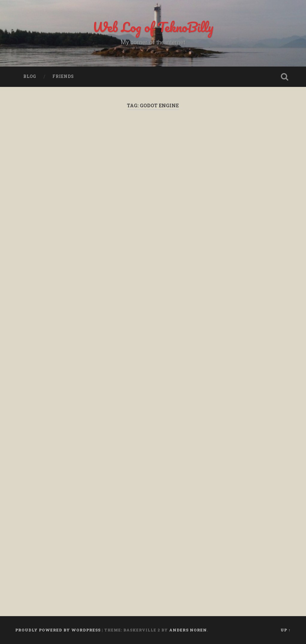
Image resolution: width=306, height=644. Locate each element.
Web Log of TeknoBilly (153, 27)
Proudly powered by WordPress (58, 630)
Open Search (285, 77)
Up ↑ (285, 630)
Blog (30, 76)
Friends (63, 76)
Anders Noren (188, 630)
